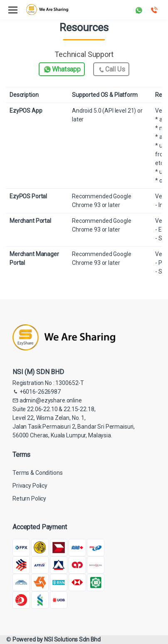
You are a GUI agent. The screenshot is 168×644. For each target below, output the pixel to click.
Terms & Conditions (37, 473)
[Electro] (47, 10)
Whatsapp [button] (62, 69)
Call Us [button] (111, 70)
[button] (139, 9)
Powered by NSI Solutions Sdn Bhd (57, 639)
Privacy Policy (30, 486)
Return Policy (29, 498)
